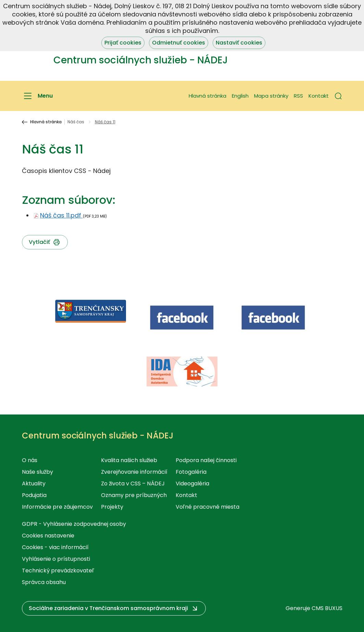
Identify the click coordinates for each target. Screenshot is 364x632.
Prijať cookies (123, 43)
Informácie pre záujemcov (57, 507)
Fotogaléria (191, 472)
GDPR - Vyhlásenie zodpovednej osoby (74, 524)
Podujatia (34, 495)
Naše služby (37, 472)
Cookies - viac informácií (55, 547)
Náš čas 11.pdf (61, 215)
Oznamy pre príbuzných (134, 495)
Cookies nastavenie (48, 536)
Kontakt (319, 96)
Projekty (112, 507)
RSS (298, 96)
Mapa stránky (271, 96)
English (240, 96)
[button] (338, 96)
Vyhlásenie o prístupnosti (56, 559)
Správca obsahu (44, 582)
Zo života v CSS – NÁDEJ (133, 484)
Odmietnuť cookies (179, 43)
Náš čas (76, 122)
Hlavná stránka (208, 96)
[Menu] (37, 96)
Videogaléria (192, 484)
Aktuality (34, 484)
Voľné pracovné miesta (208, 507)
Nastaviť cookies (239, 43)
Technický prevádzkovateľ (58, 571)
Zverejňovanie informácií (134, 472)
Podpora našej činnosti (206, 460)
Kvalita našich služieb (129, 460)
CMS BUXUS (327, 608)
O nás (30, 460)
